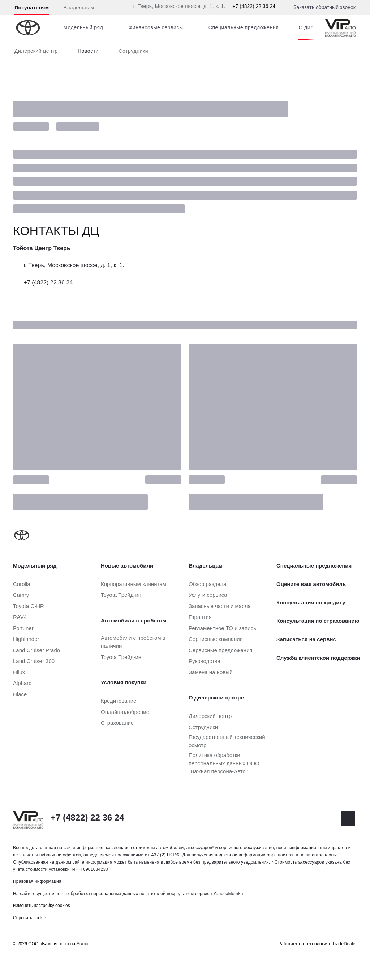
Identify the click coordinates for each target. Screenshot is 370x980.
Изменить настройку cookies (42, 906)
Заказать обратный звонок (324, 7)
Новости (88, 51)
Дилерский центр (36, 51)
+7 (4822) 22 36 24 (254, 6)
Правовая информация (37, 881)
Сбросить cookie (29, 918)
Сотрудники (133, 51)
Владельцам (79, 8)
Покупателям (32, 8)
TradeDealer (345, 944)
